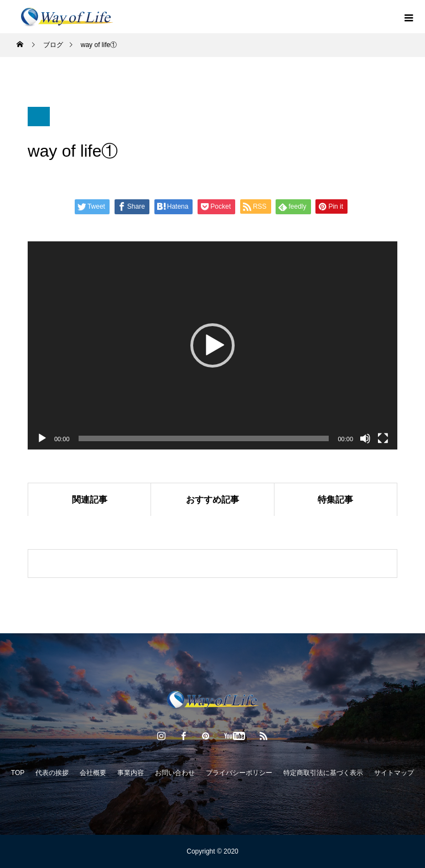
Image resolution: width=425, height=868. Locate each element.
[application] (212, 345)
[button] (212, 345)
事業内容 (131, 773)
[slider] (204, 438)
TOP (18, 773)
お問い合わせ (175, 773)
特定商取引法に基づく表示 (323, 773)
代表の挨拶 (52, 773)
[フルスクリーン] (383, 438)
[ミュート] (365, 438)
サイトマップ (394, 773)
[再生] (42, 438)
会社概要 (93, 773)
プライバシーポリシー (239, 773)
